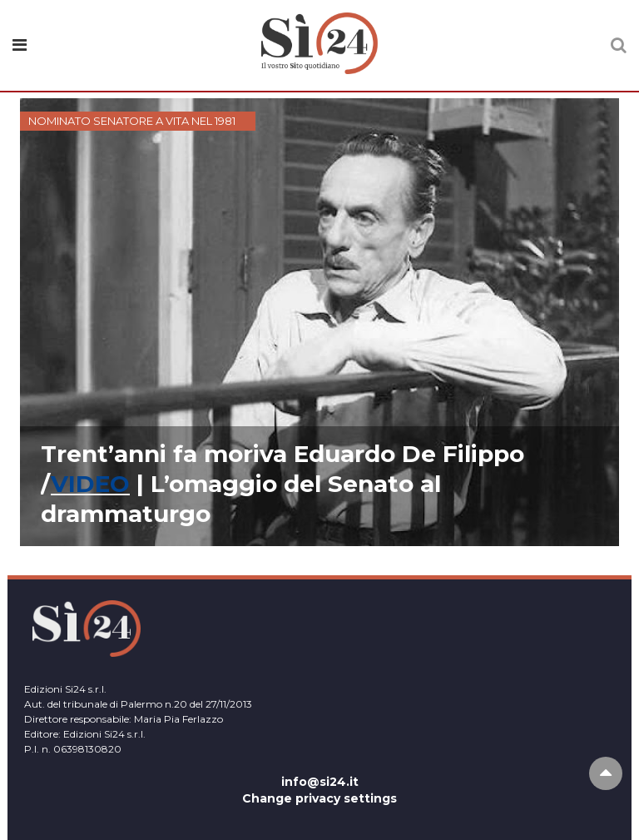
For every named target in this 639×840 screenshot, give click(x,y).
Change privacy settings (319, 798)
